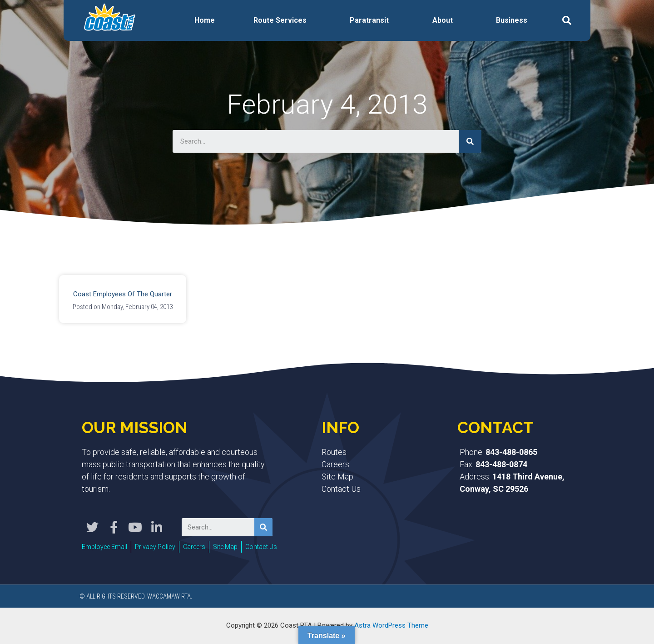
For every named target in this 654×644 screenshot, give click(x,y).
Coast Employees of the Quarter (123, 294)
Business (512, 20)
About (443, 20)
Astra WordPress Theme (391, 625)
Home (205, 20)
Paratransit (369, 20)
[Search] (470, 141)
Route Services (280, 20)
